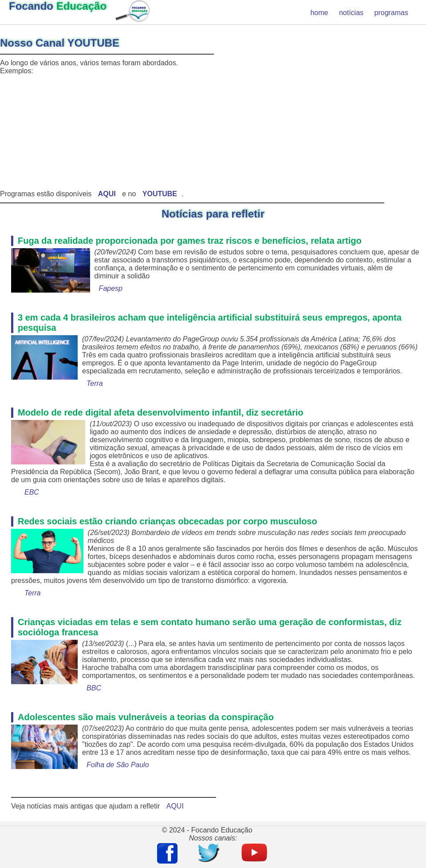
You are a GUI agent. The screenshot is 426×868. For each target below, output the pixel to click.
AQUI (175, 806)
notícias (351, 13)
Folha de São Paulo (118, 765)
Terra (95, 383)
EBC (32, 492)
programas (391, 13)
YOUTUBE (160, 194)
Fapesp (111, 288)
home (319, 13)
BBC (94, 688)
